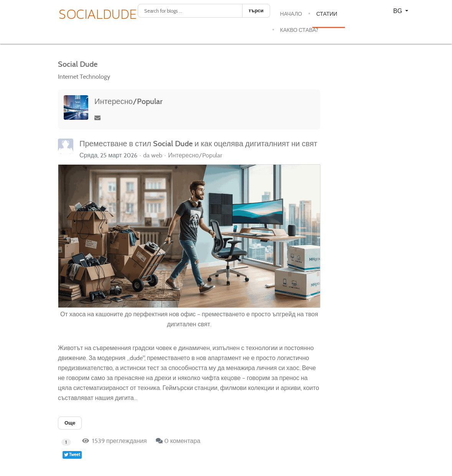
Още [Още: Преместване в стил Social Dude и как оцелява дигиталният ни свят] (70, 423)
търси (256, 11)
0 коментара (182, 441)
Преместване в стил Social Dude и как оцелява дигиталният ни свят (198, 144)
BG (399, 11)
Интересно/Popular (129, 101)
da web (153, 155)
